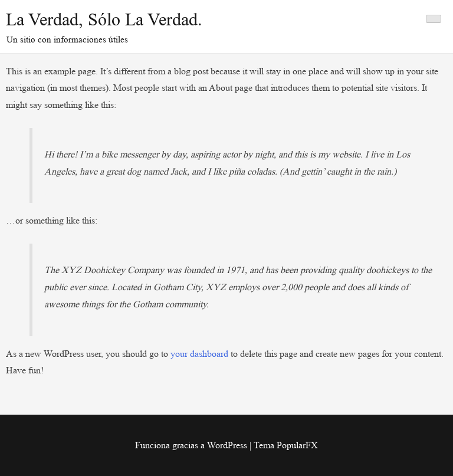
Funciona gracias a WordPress (192, 445)
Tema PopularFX (286, 445)
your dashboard (199, 354)
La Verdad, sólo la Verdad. (104, 19)
